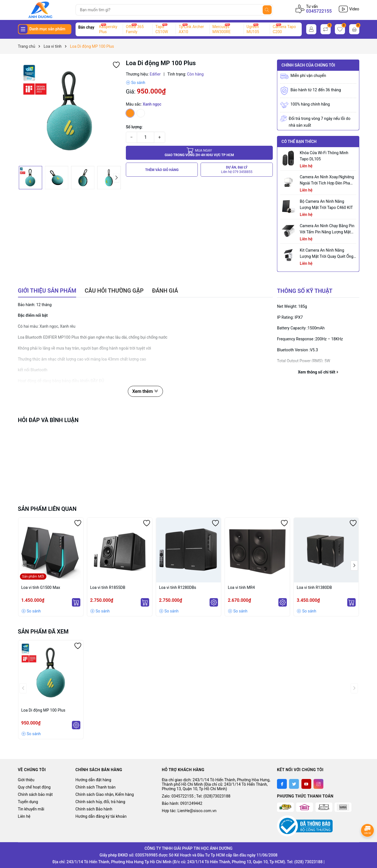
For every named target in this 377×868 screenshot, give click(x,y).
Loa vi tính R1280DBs (178, 587)
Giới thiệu (26, 780)
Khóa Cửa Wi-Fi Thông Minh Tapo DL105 (324, 156)
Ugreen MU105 (253, 29)
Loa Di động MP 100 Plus (43, 710)
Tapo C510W (162, 29)
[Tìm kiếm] (267, 10)
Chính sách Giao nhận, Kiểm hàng (105, 794)
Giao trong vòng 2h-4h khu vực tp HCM (199, 153)
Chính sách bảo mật (35, 794)
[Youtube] (306, 784)
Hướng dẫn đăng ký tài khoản (101, 816)
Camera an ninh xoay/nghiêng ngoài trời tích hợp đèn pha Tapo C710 (327, 180)
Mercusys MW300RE (222, 29)
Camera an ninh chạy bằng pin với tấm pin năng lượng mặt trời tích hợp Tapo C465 (327, 229)
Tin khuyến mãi (31, 809)
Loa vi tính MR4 (241, 587)
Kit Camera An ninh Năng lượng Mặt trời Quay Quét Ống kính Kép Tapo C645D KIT (327, 254)
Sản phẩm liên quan (47, 509)
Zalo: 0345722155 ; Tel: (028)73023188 (196, 796)
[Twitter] (294, 784)
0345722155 (319, 11)
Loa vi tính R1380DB (314, 587)
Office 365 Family (135, 29)
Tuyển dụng (28, 802)
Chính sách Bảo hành (94, 809)
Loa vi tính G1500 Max (41, 587)
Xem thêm (145, 391)
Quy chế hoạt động (34, 787)
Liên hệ (24, 816)
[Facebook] (282, 784)
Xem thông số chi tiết (318, 372)
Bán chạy (86, 27)
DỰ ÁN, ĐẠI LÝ (237, 170)
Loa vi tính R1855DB (108, 587)
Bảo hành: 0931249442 (182, 803)
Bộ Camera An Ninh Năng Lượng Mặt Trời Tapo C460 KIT (326, 204)
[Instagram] (318, 784)
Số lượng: (134, 127)
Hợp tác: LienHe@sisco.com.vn (189, 811)
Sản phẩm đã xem (43, 632)
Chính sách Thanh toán (96, 787)
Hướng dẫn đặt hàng (93, 780)
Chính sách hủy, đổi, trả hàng (100, 802)
